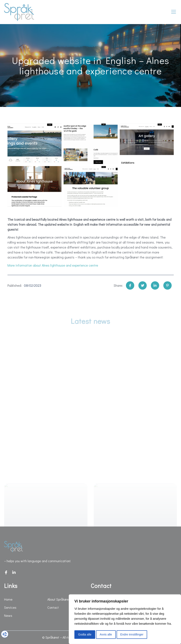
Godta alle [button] (85, 634)
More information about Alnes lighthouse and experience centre (53, 265)
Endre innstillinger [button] (132, 634)
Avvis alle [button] (106, 634)
